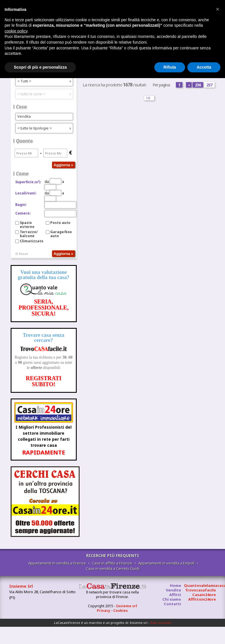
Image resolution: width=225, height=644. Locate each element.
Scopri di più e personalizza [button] (40, 67)
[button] (218, 9)
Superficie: (28, 182)
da (53, 182)
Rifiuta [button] (170, 67)
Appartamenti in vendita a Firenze (57, 563)
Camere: (23, 213)
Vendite (173, 590)
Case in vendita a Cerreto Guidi (113, 568)
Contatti (172, 604)
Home (175, 585)
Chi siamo (172, 599)
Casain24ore (204, 595)
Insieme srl (127, 606)
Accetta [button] (204, 67)
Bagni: (21, 205)
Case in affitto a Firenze (112, 563)
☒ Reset (22, 254)
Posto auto (60, 223)
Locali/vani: (26, 193)
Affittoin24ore (202, 599)
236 (198, 85)
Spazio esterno (27, 225)
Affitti (175, 595)
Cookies (121, 611)
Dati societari (161, 623)
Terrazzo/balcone (29, 234)
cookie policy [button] (16, 31)
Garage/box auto (61, 234)
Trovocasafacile (200, 590)
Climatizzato (32, 241)
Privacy (104, 611)
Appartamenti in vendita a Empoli (166, 563)
